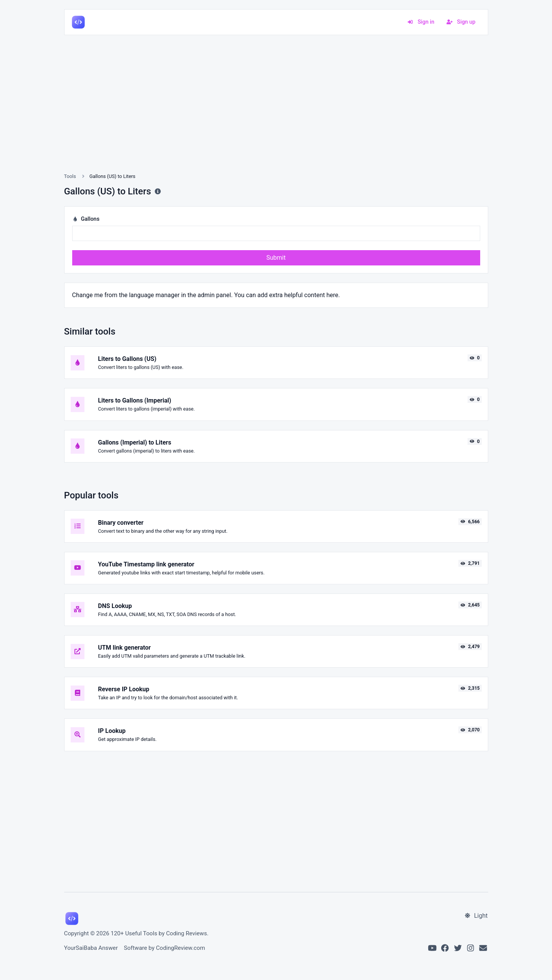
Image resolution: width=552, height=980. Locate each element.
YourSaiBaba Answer (91, 948)
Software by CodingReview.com (164, 948)
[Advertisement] (276, 113)
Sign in (421, 22)
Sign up (461, 22)
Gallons (86, 219)
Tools (70, 176)
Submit (276, 258)
